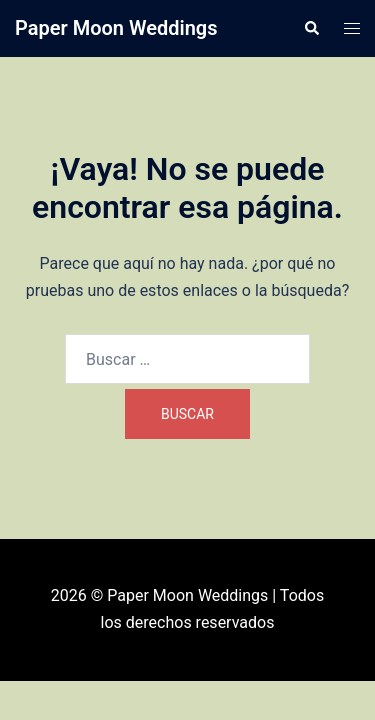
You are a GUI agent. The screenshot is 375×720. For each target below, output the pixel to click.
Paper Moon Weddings (116, 28)
